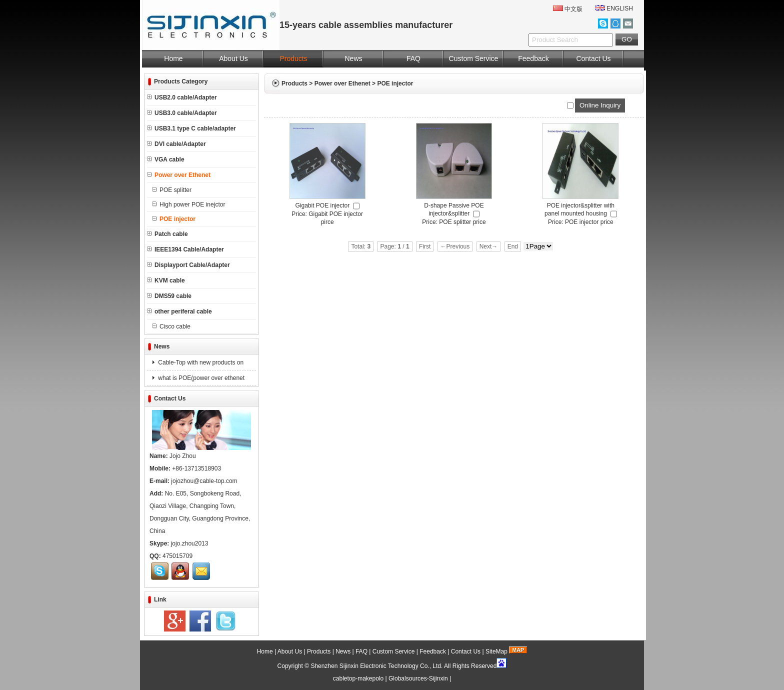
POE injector (395, 83)
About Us (233, 58)
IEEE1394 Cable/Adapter (185, 249)
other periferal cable (179, 311)
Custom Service (474, 58)
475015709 (177, 556)
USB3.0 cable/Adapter (182, 113)
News (353, 58)
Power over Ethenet (342, 83)
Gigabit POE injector (322, 205)
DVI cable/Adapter (176, 144)
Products (293, 58)
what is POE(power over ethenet (200, 378)
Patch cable (167, 234)
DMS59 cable (169, 296)
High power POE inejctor (188, 204)
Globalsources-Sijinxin (418, 678)
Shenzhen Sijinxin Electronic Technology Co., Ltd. (376, 666)
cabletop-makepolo (358, 678)
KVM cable (166, 280)
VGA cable (166, 159)
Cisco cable (171, 326)
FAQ (413, 58)
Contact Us (593, 58)
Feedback (533, 58)
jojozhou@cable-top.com (204, 481)
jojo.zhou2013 (190, 543)
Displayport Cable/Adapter (188, 265)
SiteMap (496, 651)
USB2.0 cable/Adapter (182, 97)
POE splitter (172, 190)
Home (173, 58)
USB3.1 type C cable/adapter (191, 128)
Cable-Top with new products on (200, 362)
